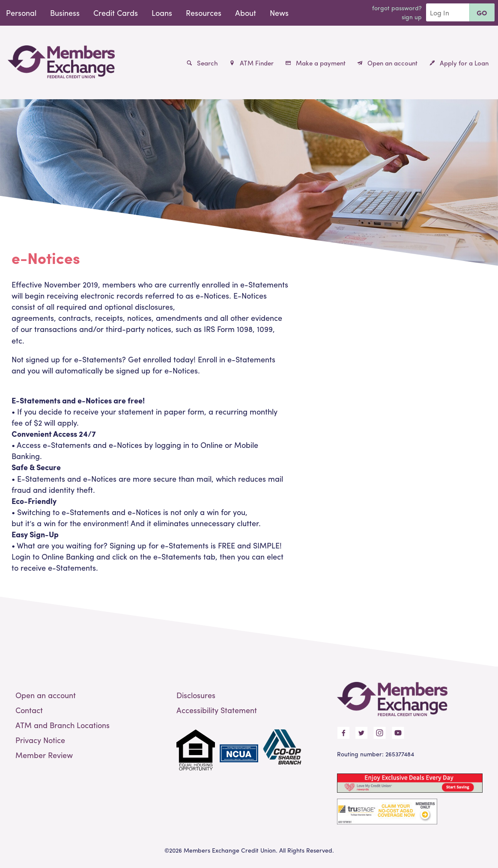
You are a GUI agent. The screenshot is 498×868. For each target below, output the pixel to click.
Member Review (44, 755)
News (279, 13)
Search (202, 63)
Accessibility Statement (217, 710)
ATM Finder (252, 63)
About (246, 13)
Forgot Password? (397, 8)
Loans (162, 13)
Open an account (387, 63)
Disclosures (196, 695)
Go (482, 13)
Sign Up (412, 17)
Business (65, 13)
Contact (29, 710)
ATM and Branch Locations (63, 725)
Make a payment (316, 63)
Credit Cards (116, 13)
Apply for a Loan (459, 63)
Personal (21, 13)
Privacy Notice (40, 740)
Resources (204, 13)
